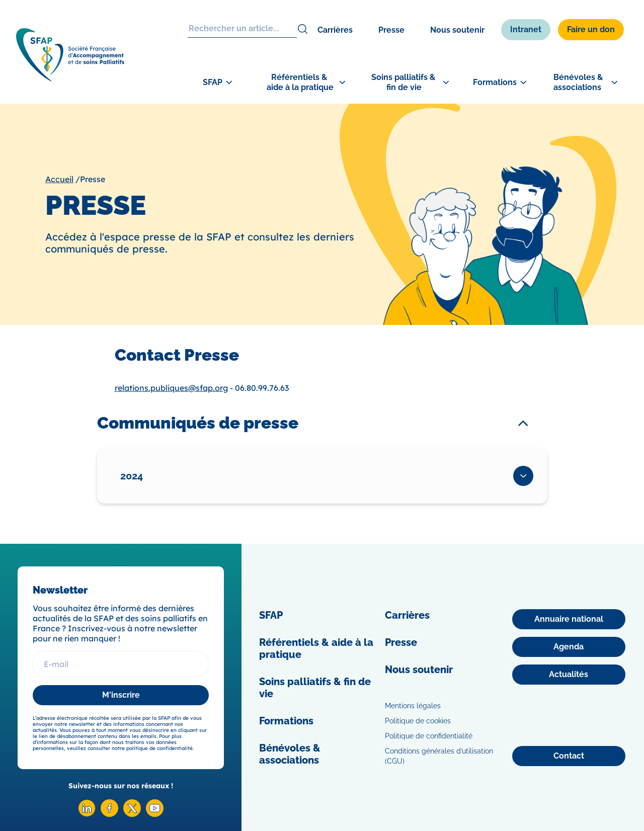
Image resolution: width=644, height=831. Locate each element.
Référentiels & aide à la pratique (316, 648)
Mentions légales (413, 706)
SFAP (271, 615)
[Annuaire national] (569, 619)
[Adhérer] (604, 317)
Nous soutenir (457, 30)
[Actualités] (569, 675)
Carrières (335, 30)
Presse (391, 30)
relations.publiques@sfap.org (171, 388)
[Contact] (569, 756)
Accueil (59, 179)
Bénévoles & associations (290, 754)
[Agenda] (569, 647)
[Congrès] (604, 270)
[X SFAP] (132, 814)
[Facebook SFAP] (109, 814)
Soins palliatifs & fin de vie (315, 688)
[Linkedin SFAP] (87, 814)
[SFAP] (70, 78)
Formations (286, 721)
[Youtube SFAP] (155, 814)
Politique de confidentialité (429, 736)
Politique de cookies (418, 721)
